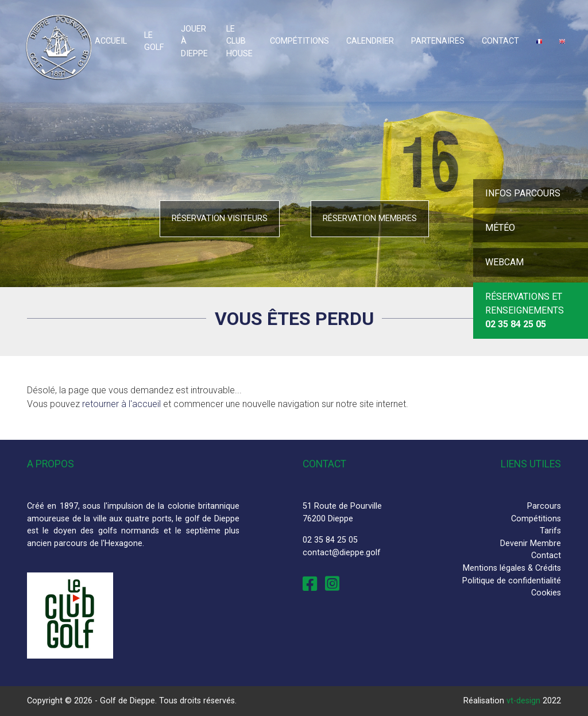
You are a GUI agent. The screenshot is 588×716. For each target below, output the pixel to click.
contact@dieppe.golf (342, 553)
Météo (500, 228)
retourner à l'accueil (121, 404)
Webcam (504, 262)
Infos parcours (523, 193)
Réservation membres (370, 218)
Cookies (546, 593)
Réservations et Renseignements (525, 310)
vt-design (523, 701)
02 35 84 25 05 (330, 540)
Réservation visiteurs (220, 218)
